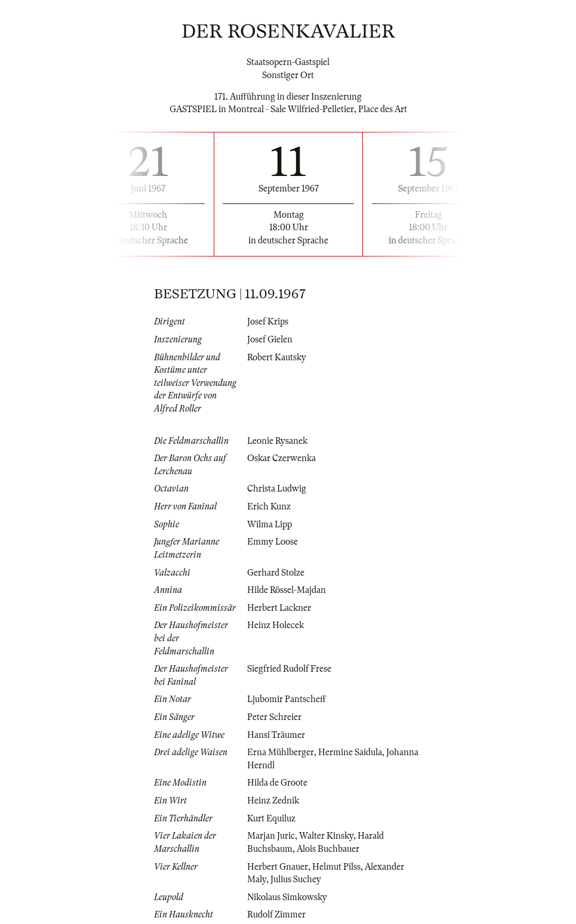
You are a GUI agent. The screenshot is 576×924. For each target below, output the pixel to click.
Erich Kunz (269, 506)
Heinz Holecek (275, 625)
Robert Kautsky (277, 357)
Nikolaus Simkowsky (287, 897)
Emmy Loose (272, 542)
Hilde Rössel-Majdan (287, 590)
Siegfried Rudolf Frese (289, 669)
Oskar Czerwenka (281, 458)
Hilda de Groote (277, 783)
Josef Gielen (270, 339)
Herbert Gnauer (278, 867)
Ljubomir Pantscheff (287, 699)
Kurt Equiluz (271, 818)
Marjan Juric (271, 836)
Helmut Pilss (336, 867)
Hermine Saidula (350, 752)
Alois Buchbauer (328, 849)
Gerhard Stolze (276, 573)
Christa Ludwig (277, 489)
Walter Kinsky (326, 836)
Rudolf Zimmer (276, 914)
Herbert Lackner (279, 608)
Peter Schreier (274, 717)
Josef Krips (268, 322)
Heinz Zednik (273, 801)
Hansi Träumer (276, 735)
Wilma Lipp (269, 524)
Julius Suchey (296, 879)
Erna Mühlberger (281, 752)
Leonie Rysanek (277, 441)
